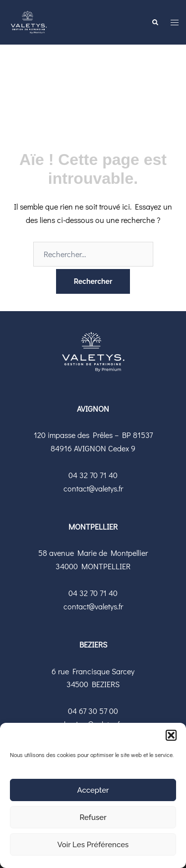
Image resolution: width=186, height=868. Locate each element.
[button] (171, 735)
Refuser (93, 817)
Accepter (93, 790)
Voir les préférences (93, 845)
